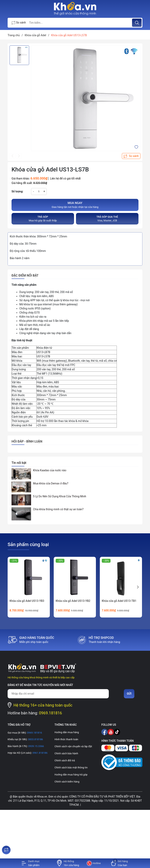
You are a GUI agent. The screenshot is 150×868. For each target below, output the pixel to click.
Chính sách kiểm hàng (67, 782)
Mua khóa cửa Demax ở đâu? (51, 483)
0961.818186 (40, 753)
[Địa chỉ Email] (58, 694)
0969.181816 (51, 713)
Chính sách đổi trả (65, 760)
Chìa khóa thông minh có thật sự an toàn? (58, 509)
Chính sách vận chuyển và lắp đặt (73, 746)
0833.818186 (35, 739)
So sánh (19, 23)
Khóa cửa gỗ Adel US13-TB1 (119, 601)
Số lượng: (17, 191)
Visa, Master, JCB (107, 219)
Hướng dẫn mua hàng (67, 732)
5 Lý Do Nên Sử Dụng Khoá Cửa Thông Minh (60, 496)
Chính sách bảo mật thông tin (71, 767)
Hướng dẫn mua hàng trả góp (71, 775)
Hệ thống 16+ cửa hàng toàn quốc (43, 705)
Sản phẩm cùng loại (28, 544)
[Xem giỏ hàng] (120, 863)
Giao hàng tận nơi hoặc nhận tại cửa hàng (75, 205)
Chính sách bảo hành (66, 753)
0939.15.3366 (36, 746)
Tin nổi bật (19, 463)
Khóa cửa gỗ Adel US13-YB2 (73, 601)
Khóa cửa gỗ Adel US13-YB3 (27, 601)
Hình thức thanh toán (66, 739)
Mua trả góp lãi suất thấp (43, 219)
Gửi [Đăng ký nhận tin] (129, 694)
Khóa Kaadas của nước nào (50, 470)
